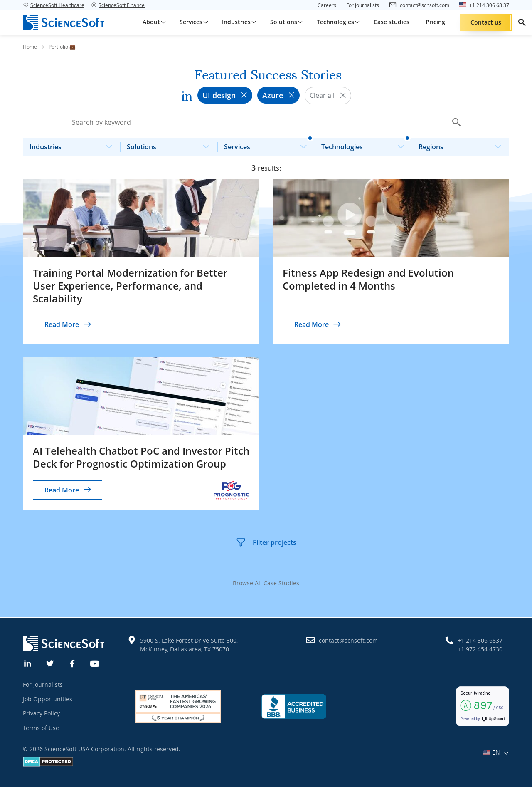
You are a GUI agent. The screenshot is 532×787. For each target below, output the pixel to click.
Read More (62, 324)
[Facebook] (73, 663)
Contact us (486, 22)
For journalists (363, 5)
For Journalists (43, 684)
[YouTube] (95, 663)
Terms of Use (41, 728)
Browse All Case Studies (266, 583)
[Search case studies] (266, 122)
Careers (327, 5)
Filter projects (266, 542)
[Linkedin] (28, 663)
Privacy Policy (41, 713)
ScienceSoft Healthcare (54, 5)
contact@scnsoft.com (348, 640)
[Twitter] (50, 663)
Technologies (366, 145)
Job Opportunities (48, 699)
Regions (463, 145)
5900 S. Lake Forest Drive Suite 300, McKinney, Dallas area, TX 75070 (189, 645)
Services (269, 145)
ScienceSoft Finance (118, 5)
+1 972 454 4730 (480, 649)
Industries (74, 145)
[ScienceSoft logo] (64, 22)
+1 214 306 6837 (480, 640)
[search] (522, 22)
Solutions (171, 145)
